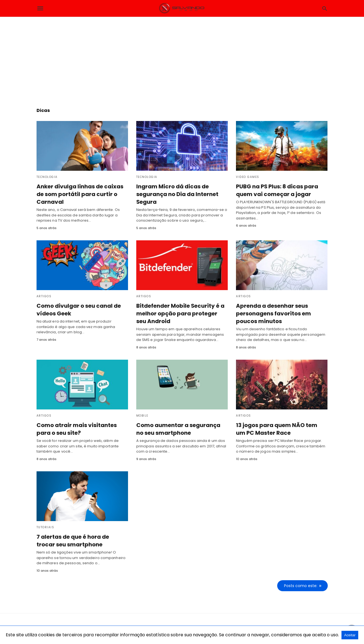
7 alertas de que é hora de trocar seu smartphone (73, 540)
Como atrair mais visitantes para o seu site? (75, 429)
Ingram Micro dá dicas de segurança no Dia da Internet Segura (177, 194)
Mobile (142, 415)
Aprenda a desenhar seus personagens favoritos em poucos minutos (273, 313)
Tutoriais (45, 527)
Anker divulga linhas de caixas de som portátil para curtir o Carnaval (78, 194)
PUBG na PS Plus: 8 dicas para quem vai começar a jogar (277, 190)
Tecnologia (47, 177)
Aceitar (350, 635)
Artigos (44, 296)
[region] (182, 58)
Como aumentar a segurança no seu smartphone (178, 429)
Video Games (248, 177)
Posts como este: (301, 585)
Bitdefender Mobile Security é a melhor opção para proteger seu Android (179, 313)
